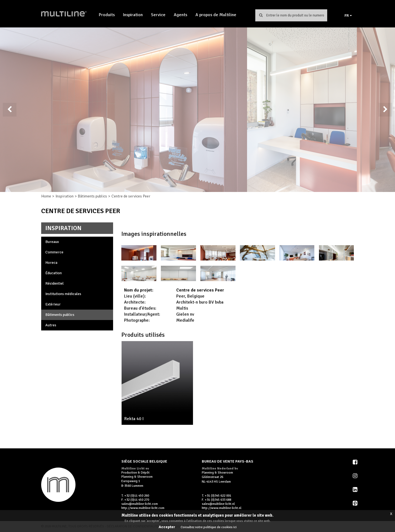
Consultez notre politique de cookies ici (209, 527)
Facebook (355, 462)
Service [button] (158, 15)
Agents (180, 15)
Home (46, 196)
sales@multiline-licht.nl (218, 504)
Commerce (54, 252)
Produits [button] (107, 15)
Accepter (167, 527)
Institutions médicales (63, 294)
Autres (51, 325)
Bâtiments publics (93, 196)
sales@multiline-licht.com (140, 504)
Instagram (355, 476)
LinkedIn (355, 489)
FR (348, 15)
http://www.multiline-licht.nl (222, 508)
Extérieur (53, 304)
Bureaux (52, 242)
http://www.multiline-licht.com (143, 508)
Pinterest (355, 503)
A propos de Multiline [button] (216, 15)
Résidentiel (54, 283)
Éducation (54, 273)
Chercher (261, 15)
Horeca (51, 263)
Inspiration (133, 15)
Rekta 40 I (134, 419)
